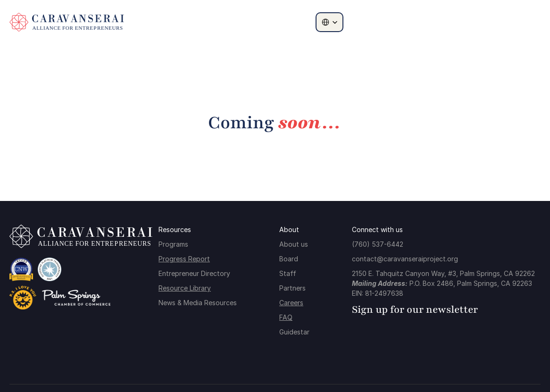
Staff (288, 273)
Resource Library (185, 288)
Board (289, 259)
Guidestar (294, 332)
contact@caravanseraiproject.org (405, 259)
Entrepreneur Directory (194, 273)
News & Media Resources (198, 303)
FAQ (286, 317)
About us (294, 244)
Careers (291, 303)
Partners (292, 288)
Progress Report (184, 259)
